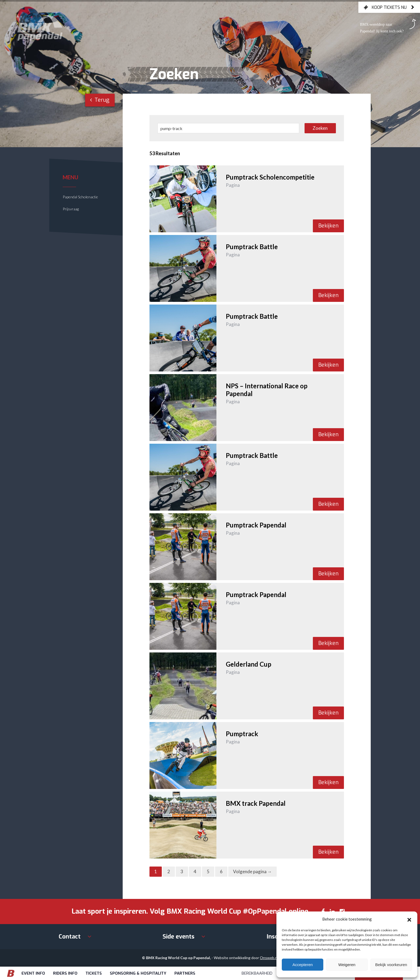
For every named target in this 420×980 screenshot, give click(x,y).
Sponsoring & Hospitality (138, 973)
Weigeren (347, 965)
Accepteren (303, 965)
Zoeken (320, 128)
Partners (185, 973)
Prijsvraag (71, 209)
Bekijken (328, 226)
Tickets (94, 973)
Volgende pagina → (252, 871)
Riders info (65, 973)
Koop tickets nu (389, 7)
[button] (409, 919)
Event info (33, 973)
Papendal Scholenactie (80, 197)
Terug (100, 100)
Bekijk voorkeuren (391, 965)
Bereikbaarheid (257, 973)
